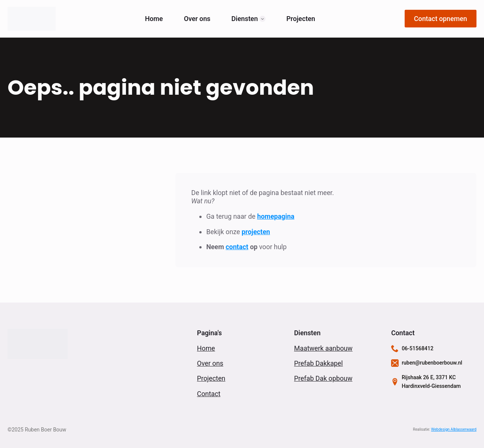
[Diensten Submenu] (262, 19)
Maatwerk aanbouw (323, 348)
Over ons (197, 19)
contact (237, 247)
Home (154, 19)
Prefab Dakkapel (319, 363)
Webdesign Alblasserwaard (454, 429)
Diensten (244, 19)
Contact (209, 394)
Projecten (301, 19)
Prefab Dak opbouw (323, 378)
